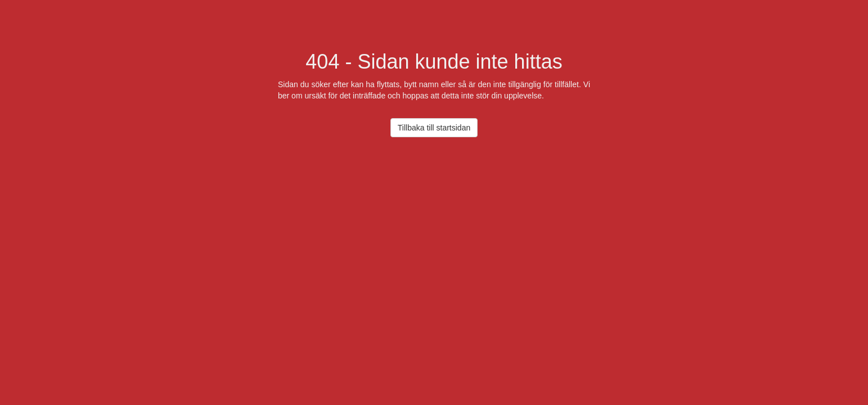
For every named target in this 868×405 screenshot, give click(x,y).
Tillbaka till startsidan (434, 128)
